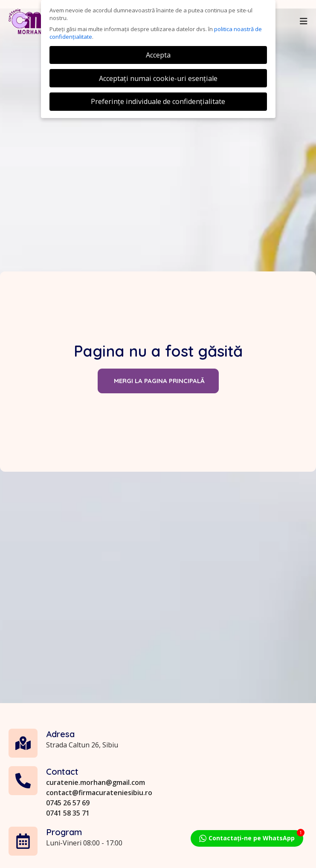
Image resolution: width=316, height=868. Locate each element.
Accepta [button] (158, 55)
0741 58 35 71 (68, 862)
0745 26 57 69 (68, 852)
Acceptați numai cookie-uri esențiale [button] (158, 78)
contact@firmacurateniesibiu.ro (99, 842)
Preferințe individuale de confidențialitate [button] (158, 101)
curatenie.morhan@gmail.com (96, 831)
